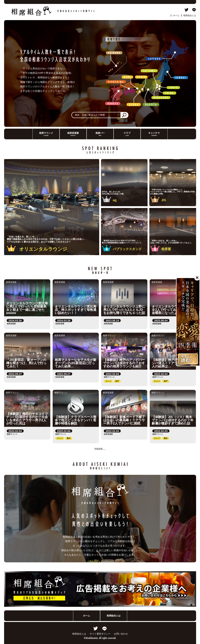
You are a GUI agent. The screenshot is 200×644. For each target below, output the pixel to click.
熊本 (69, 438)
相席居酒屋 (73, 134)
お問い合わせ (121, 634)
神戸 (117, 381)
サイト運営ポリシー (100, 634)
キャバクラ (154, 134)
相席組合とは (190, 15)
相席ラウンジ (46, 134)
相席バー (100, 134)
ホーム (176, 15)
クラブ (127, 134)
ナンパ (108, 381)
